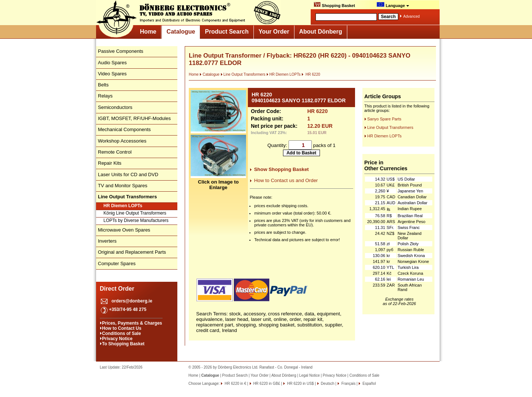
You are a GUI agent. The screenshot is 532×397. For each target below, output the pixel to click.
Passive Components (121, 51)
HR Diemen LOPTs (123, 206)
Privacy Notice (117, 339)
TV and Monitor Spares (123, 186)
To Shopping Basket (123, 344)
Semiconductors (115, 107)
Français (348, 384)
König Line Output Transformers (135, 213)
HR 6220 (311, 74)
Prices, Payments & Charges (132, 323)
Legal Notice (310, 375)
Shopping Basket (334, 5)
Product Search (227, 32)
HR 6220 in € (235, 384)
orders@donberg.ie (132, 301)
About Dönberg (321, 32)
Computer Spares (117, 263)
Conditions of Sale (121, 333)
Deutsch (327, 384)
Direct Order (117, 289)
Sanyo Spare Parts (384, 119)
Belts (103, 85)
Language (393, 5)
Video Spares (112, 74)
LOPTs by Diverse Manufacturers (136, 220)
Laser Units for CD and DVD (128, 174)
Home (148, 32)
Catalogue (181, 32)
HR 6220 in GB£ (266, 384)
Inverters (107, 241)
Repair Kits (110, 163)
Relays (105, 96)
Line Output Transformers (243, 74)
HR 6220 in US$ (300, 384)
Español (369, 384)
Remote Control (115, 152)
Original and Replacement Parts (132, 252)
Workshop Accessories (122, 141)
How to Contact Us (122, 328)
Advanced (412, 16)
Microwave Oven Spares (124, 230)
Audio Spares (112, 63)
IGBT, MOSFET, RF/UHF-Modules (134, 118)
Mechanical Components (124, 129)
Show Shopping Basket (282, 169)
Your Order (274, 32)
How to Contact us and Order (286, 180)
